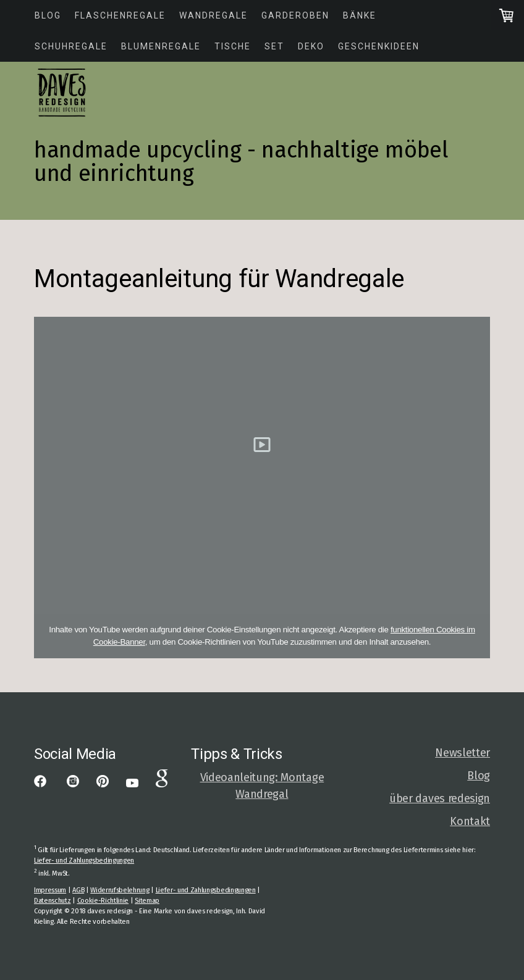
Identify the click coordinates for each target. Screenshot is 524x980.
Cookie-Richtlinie (103, 901)
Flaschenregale (120, 15)
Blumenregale (161, 46)
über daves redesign (440, 798)
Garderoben (295, 15)
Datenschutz (52, 901)
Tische (233, 46)
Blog (48, 15)
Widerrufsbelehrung (120, 890)
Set (274, 46)
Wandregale (213, 15)
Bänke (360, 15)
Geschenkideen (379, 46)
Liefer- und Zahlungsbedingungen (84, 861)
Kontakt (470, 821)
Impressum (50, 890)
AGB (78, 890)
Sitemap (147, 901)
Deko (311, 46)
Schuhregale (71, 46)
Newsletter (463, 753)
